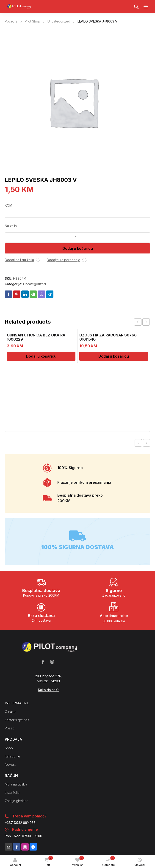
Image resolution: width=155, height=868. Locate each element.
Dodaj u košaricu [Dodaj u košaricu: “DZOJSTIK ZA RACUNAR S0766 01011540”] (114, 356)
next (146, 322)
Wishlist (78, 861)
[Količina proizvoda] (77, 237)
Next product (147, 443)
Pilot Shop (32, 21)
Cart (48, 861)
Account (16, 862)
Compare (109, 861)
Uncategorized (59, 21)
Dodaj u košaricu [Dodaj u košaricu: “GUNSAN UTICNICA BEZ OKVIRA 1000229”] (41, 356)
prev (138, 322)
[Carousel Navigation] (142, 322)
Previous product (138, 443)
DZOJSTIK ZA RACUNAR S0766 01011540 (108, 337)
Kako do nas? (48, 690)
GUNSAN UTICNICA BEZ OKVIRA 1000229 (36, 337)
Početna (11, 21)
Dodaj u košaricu (78, 248)
